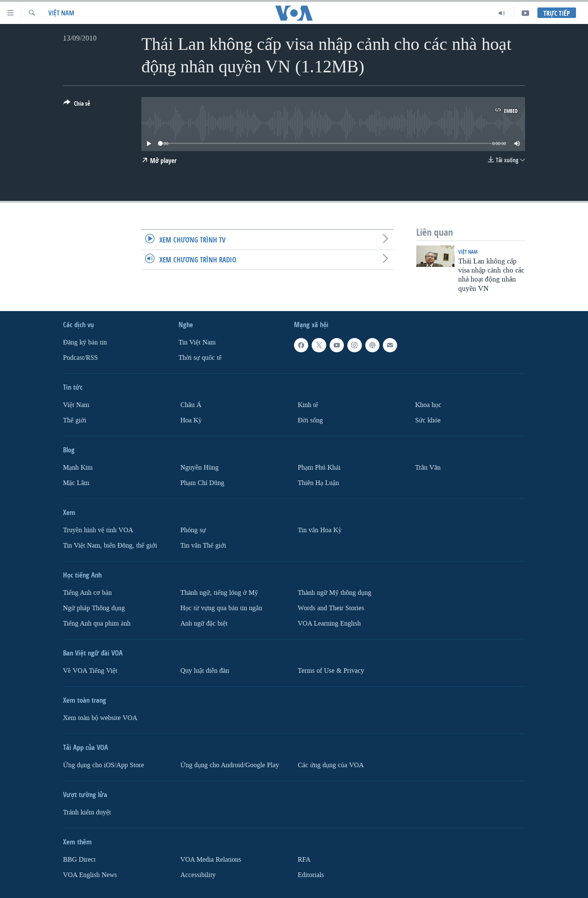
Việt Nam (61, 13)
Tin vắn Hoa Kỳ (320, 530)
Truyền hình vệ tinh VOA (98, 530)
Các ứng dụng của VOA (331, 765)
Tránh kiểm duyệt (87, 812)
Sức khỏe (428, 420)
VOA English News (90, 875)
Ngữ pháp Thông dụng (94, 608)
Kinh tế (308, 405)
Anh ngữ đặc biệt (204, 623)
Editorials (311, 875)
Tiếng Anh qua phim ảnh (97, 623)
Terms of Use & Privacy (331, 671)
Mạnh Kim (78, 468)
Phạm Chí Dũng (202, 483)
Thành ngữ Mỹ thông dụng (334, 593)
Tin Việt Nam (197, 342)
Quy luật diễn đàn (205, 671)
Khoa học (428, 405)
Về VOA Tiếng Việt (90, 671)
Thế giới (75, 420)
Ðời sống (310, 420)
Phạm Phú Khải (319, 468)
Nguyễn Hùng (199, 468)
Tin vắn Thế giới (203, 546)
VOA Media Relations (211, 860)
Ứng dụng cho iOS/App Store (103, 765)
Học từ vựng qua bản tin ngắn (221, 608)
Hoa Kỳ (191, 420)
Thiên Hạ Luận (318, 483)
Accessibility (198, 875)
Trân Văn (428, 468)
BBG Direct (79, 860)
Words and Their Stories (331, 608)
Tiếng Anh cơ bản (87, 593)
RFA (304, 860)
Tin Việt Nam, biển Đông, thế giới (110, 546)
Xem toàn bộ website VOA (100, 718)
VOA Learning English (329, 623)
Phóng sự (193, 530)
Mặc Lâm (76, 483)
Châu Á (191, 405)
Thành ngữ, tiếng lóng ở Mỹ (219, 593)
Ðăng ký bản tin (85, 342)
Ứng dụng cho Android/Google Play (230, 765)
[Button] (77, 105)
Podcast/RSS (80, 358)
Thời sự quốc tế (200, 358)
